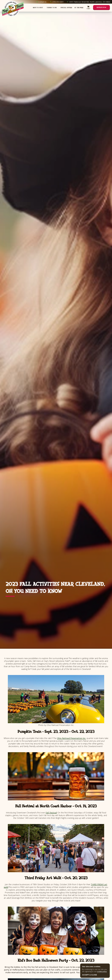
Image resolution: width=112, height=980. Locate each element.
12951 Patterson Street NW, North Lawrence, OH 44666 (89, 2)
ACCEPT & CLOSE (90, 975)
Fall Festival (51, 813)
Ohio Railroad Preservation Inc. (72, 738)
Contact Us (42, 2)
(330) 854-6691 (58, 2)
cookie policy (102, 971)
